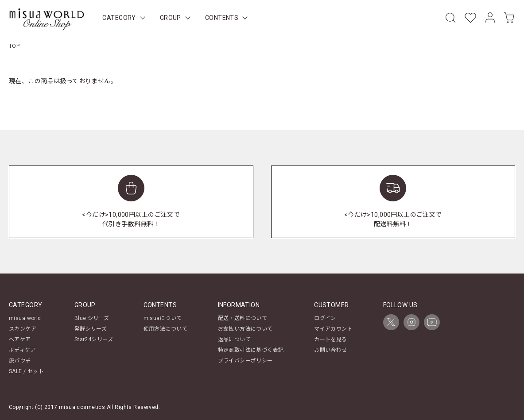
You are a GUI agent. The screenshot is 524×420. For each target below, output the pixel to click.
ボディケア (22, 350)
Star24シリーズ (94, 339)
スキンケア (23, 329)
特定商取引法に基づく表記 (251, 350)
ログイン (325, 318)
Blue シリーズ (92, 318)
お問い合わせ (331, 350)
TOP (14, 46)
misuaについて (163, 318)
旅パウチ (20, 361)
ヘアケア (20, 339)
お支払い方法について (245, 329)
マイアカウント (333, 329)
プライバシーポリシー (245, 361)
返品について (235, 339)
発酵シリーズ (91, 329)
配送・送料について (243, 318)
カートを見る (331, 339)
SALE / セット (26, 371)
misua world (25, 318)
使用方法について (165, 329)
